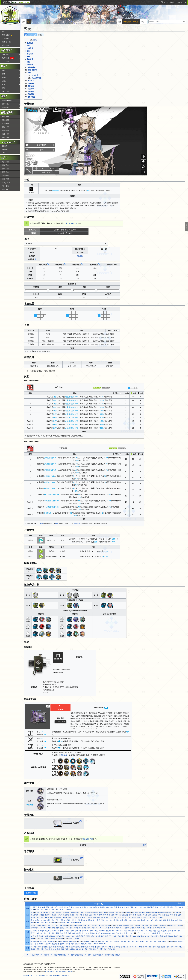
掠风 (155, 941)
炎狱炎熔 (39, 933)
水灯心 (62, 928)
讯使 (176, 907)
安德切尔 (133, 928)
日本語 (5, 146)
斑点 (68, 923)
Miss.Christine (106, 933)
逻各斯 (91, 931)
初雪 (111, 941)
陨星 (121, 926)
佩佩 (147, 912)
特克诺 (98, 933)
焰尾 (52, 907)
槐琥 (150, 947)
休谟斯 (134, 917)
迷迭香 (48, 926)
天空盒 (76, 928)
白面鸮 (88, 936)
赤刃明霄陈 (35, 915)
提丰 (85, 926)
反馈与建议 (6, 45)
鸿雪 (81, 926)
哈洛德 (147, 936)
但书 (159, 941)
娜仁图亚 (101, 926)
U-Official (95, 944)
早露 (43, 926)
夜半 (124, 907)
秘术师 (41, 169)
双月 (50, 949)
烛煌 (117, 931)
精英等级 (36, 287)
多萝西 (68, 947)
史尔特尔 (59, 912)
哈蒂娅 (65, 917)
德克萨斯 (96, 907)
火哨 (148, 920)
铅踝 (118, 928)
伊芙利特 (34, 931)
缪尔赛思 (67, 907)
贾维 (115, 907)
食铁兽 (145, 947)
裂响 (181, 920)
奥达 (42, 917)
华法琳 (98, 936)
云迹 (105, 949)
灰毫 (130, 920)
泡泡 (50, 923)
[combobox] (66, 244)
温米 (88, 933)
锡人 (54, 949)
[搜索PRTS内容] (167, 21)
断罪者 (106, 917)
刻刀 (111, 917)
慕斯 (95, 917)
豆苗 (42, 910)
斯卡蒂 (37, 912)
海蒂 (151, 941)
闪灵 (32, 936)
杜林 (159, 933)
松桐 (172, 907)
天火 (146, 931)
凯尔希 (41, 936)
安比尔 (105, 928)
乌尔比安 (142, 912)
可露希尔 (85, 907)
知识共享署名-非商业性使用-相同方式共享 (59, 971)
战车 (130, 915)
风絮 (181, 936)
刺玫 (142, 936)
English (5, 149)
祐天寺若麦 (58, 917)
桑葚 (123, 936)
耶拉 (49, 933)
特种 (27, 948)
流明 (46, 936)
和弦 (70, 933)
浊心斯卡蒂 (51, 941)
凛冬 (91, 907)
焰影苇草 (52, 936)
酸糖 (109, 928)
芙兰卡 (54, 915)
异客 (62, 931)
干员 (32, 955)
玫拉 (49, 928)
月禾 (133, 941)
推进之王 (34, 907)
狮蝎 (140, 947)
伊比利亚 (80, 256)
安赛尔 (70, 938)
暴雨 (126, 920)
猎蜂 (99, 917)
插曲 (62, 755)
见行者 (33, 949)
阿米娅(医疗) (155, 936)
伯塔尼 (62, 944)
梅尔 (107, 941)
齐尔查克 (162, 907)
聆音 (52, 917)
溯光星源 (96, 941)
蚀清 (45, 933)
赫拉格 (46, 912)
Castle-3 (161, 917)
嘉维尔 (41, 938)
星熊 (32, 920)
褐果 (61, 938)
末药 (37, 938)
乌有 (168, 947)
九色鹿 (142, 941)
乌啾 (32, 938)
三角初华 (48, 944)
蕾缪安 (108, 926)
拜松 (111, 920)
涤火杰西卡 (68, 920)
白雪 (93, 928)
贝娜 (176, 947)
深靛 (135, 933)
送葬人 (138, 926)
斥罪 (61, 920)
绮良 (180, 947)
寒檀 (74, 933)
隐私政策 (26, 975)
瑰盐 (166, 936)
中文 (4, 153)
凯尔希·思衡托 (80, 936)
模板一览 (6, 127)
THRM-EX (111, 949)
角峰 (32, 923)
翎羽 (57, 910)
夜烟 (117, 933)
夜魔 (150, 931)
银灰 (32, 912)
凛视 (163, 941)
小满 (167, 941)
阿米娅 (141, 931)
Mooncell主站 (7, 100)
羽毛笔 (145, 915)
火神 (107, 920)
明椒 (138, 936)
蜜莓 (127, 936)
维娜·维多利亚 (154, 912)
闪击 (122, 920)
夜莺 (37, 936)
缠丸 (79, 917)
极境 (111, 907)
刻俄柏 (54, 931)
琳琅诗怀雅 (93, 947)
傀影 (35, 947)
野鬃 (120, 907)
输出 (44, 172)
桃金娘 (37, 910)
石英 (129, 917)
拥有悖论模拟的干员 (112, 955)
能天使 (33, 926)
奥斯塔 (162, 926)
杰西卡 (84, 928)
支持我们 (6, 38)
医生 (38, 917)
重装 (27, 921)
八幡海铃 (72, 949)
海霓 (172, 941)
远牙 (70, 926)
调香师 (47, 938)
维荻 (101, 949)
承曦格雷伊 (35, 928)
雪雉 (154, 947)
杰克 (119, 917)
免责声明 (42, 975)
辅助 (27, 943)
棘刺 (53, 912)
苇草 (107, 907)
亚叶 (111, 936)
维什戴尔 (94, 926)
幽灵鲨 (72, 915)
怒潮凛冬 (48, 915)
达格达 (155, 915)
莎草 (162, 936)
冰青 (41, 150)
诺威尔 (170, 936)
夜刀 (61, 910)
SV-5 (65, 755)
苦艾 (158, 931)
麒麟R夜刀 (84, 947)
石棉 (118, 920)
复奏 (113, 933)
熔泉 (166, 926)
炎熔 (147, 933)
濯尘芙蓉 (133, 936)
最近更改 (6, 117)
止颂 (122, 912)
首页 (4, 31)
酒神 (84, 941)
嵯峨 (44, 907)
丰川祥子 (177, 912)
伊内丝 (61, 907)
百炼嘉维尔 (88, 912)
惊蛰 (154, 931)
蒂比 (67, 949)
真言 (125, 931)
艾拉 (99, 947)
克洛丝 (127, 928)
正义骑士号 (150, 928)
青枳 (136, 907)
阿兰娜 (41, 944)
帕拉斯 (68, 912)
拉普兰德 (66, 915)
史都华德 (153, 933)
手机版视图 (65, 975)
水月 (50, 947)
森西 (164, 920)
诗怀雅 (82, 915)
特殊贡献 (6, 137)
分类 (26, 955)
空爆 (138, 928)
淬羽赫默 (70, 941)
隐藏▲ (181, 903)
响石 (177, 920)
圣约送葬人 (111, 912)
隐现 (53, 928)
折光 (83, 933)
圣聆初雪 (131, 931)
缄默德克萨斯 (75, 947)
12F (163, 933)
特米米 (174, 931)
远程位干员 (48, 955)
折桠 (173, 920)
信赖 (84, 287)
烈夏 (180, 915)
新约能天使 (125, 947)
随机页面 (6, 91)
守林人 (133, 926)
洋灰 (152, 920)
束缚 (42, 523)
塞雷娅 (37, 920)
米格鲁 (63, 923)
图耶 (119, 936)
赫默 (93, 936)
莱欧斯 (47, 917)
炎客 (91, 915)
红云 (97, 928)
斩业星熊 (89, 920)
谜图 (132, 907)
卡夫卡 (163, 947)
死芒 (121, 931)
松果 (114, 928)
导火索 (33, 917)
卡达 (131, 933)
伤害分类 (77, 523)
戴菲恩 (79, 933)
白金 (117, 926)
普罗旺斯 (126, 926)
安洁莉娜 (34, 941)
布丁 (139, 933)
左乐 (136, 912)
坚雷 (46, 923)
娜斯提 (102, 941)
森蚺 (45, 920)
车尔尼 (143, 920)
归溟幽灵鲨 (61, 947)
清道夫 (181, 907)
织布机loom (42, 145)
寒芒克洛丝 (173, 926)
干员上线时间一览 (71, 223)
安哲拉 (152, 926)
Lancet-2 (77, 938)
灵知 (58, 941)
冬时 (46, 910)
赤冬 (135, 915)
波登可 (78, 944)
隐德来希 (163, 912)
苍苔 (176, 915)
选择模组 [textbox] (29, 244)
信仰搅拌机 (81, 920)
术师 (27, 932)
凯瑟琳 (180, 941)
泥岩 (53, 920)
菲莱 (168, 920)
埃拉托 (180, 926)
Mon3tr (68, 936)
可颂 (103, 920)
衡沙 (176, 941)
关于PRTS (34, 975)
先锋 (27, 908)
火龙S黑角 (165, 915)
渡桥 (157, 907)
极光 (134, 920)
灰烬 (57, 926)
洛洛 (53, 933)
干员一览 (32, 35)
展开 (145, 845)
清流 (57, 938)
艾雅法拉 (41, 931)
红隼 (144, 907)
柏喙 (100, 915)
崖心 (136, 947)
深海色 (68, 944)
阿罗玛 (92, 933)
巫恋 (129, 941)
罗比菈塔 (84, 944)
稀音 (137, 941)
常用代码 (6, 124)
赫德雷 (118, 912)
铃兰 (45, 941)
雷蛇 (99, 920)
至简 (61, 933)
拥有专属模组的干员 (79, 955)
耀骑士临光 (74, 912)
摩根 (171, 915)
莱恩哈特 (164, 931)
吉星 (67, 928)
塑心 (75, 941)
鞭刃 (117, 915)
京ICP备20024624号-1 (53, 975)
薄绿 (179, 931)
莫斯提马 (48, 931)
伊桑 (94, 949)
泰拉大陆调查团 (160, 928)
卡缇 (59, 923)
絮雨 (115, 936)
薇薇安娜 (128, 912)
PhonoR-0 (103, 944)
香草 (53, 910)
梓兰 (89, 944)
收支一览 (6, 134)
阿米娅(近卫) (124, 915)
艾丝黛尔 (89, 917)
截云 (45, 928)
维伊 (136, 931)
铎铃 (159, 915)
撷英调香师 (55, 944)
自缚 (57, 523)
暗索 (86, 949)
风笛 (39, 907)
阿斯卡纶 (104, 947)
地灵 (73, 944)
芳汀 (115, 917)
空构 (42, 949)
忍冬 (73, 907)
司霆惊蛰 (170, 912)
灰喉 (143, 926)
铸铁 (105, 915)
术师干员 (39, 955)
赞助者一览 (6, 42)
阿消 (90, 949)
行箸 (37, 944)
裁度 (59, 949)
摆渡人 (71, 917)
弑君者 (111, 947)
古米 (42, 923)
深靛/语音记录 (88, 839)
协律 (143, 933)
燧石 (113, 915)
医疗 (27, 937)
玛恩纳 (95, 912)
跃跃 (122, 928)
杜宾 (75, 917)
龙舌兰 (139, 915)
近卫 (27, 915)
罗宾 (158, 947)
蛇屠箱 (37, 923)
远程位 (53, 169)
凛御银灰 (78, 907)
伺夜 (56, 907)
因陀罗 (60, 915)
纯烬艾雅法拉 (60, 936)
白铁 (64, 941)
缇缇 (73, 936)
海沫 (150, 915)
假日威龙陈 (63, 926)
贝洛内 (42, 915)
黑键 (77, 931)
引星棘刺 (117, 947)
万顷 (140, 907)
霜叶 (84, 917)
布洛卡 (96, 915)
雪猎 (71, 928)
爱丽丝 (33, 933)
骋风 (139, 917)
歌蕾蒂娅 (45, 947)
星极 (87, 915)
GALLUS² (168, 933)
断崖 (109, 915)
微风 (107, 936)
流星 (89, 928)
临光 (94, 920)
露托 (54, 923)
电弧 (88, 941)
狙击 (27, 927)
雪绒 (66, 933)
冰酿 (57, 928)
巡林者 (143, 928)
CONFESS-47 (69, 910)
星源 (57, 933)
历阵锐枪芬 (150, 907)
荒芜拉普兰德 (110, 931)
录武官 (176, 936)
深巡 (160, 920)
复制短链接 (6, 35)
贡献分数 (6, 130)
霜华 (172, 947)
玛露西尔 (102, 931)
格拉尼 (102, 907)
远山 (121, 933)
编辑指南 (6, 120)
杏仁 (46, 949)
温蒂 (39, 947)
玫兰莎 (144, 917)
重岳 (100, 912)
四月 (157, 926)
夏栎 (147, 941)
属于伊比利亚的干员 (62, 955)
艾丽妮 (81, 912)
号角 (57, 920)
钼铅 (63, 949)
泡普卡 (155, 917)
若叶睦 (79, 949)
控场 (48, 172)
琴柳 (48, 907)
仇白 (104, 912)
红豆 (32, 910)
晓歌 (128, 907)
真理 (115, 941)
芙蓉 (66, 938)
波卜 (32, 944)
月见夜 (149, 917)
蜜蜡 (170, 931)
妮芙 (96, 931)
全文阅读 (60, 721)
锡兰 (103, 936)
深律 (156, 920)
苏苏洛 (53, 938)
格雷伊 (126, 933)
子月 (41, 928)
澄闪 (73, 931)
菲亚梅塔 (75, 926)
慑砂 (147, 926)
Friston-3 (78, 923)
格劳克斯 (123, 941)
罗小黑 (124, 917)
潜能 (108, 287)
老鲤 (54, 947)
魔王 (79, 941)
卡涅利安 (67, 931)
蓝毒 (113, 926)
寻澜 (168, 907)
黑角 (72, 923)
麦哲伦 (40, 941)
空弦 (53, 926)
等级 (60, 287)
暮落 (138, 920)
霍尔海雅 (85, 931)
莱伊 (89, 926)
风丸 (38, 949)
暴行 (77, 915)
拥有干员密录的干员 (96, 955)
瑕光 (49, 920)
